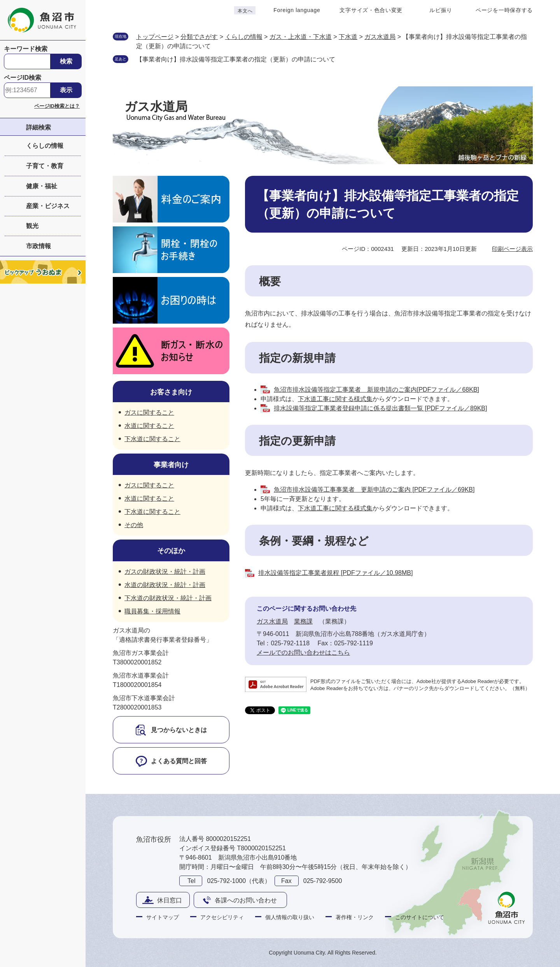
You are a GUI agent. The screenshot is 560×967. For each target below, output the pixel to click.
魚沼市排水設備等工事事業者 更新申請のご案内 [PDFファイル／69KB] (374, 490)
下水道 (348, 37)
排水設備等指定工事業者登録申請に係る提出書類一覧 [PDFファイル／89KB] (380, 408)
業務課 (303, 621)
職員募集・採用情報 (152, 611)
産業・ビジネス (48, 206)
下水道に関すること (152, 439)
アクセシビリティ (222, 917)
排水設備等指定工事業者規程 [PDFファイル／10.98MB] (335, 573)
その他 (134, 525)
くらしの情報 (45, 146)
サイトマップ (163, 917)
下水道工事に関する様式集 (335, 399)
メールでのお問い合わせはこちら (303, 653)
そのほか (171, 551)
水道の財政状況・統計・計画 (165, 585)
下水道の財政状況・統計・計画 (168, 598)
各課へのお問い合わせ (246, 900)
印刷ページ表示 (512, 249)
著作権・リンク (355, 917)
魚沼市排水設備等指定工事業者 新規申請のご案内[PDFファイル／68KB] (376, 390)
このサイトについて (420, 917)
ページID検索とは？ (57, 106)
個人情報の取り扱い (290, 917)
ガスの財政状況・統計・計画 (165, 572)
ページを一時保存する (504, 10)
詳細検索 (38, 127)
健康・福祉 (42, 186)
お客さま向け (171, 392)
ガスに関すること (149, 413)
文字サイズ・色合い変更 (371, 10)
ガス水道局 (380, 37)
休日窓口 (170, 900)
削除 (343, 59)
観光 (32, 226)
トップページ (155, 37)
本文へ (245, 11)
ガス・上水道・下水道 (301, 37)
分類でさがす (199, 37)
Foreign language (297, 10)
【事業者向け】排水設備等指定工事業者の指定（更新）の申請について (236, 59)
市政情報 (38, 246)
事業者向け (171, 465)
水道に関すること (149, 426)
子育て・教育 (45, 166)
